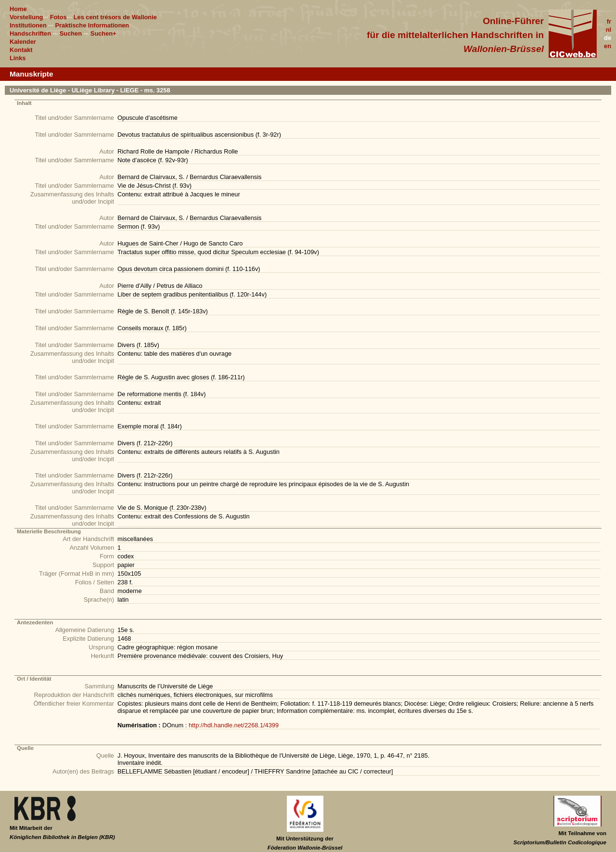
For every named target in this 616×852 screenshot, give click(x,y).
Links (18, 58)
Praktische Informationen (92, 25)
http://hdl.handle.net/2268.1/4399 (234, 725)
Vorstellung (26, 17)
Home (18, 9)
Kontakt (21, 50)
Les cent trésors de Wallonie (115, 17)
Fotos (58, 17)
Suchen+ (103, 33)
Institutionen (28, 25)
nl (609, 30)
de (608, 38)
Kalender (23, 42)
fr (609, 21)
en (608, 46)
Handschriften (30, 33)
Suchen (71, 33)
